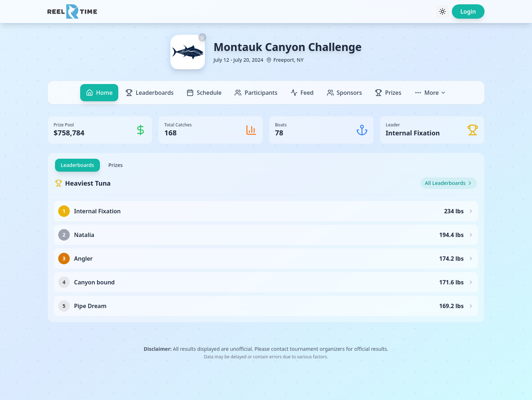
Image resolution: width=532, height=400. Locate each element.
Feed (302, 93)
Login (468, 11)
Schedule (204, 93)
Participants (256, 93)
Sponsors (345, 93)
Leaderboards (150, 93)
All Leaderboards (449, 183)
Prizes (388, 93)
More (430, 93)
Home (99, 93)
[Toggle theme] (442, 11)
